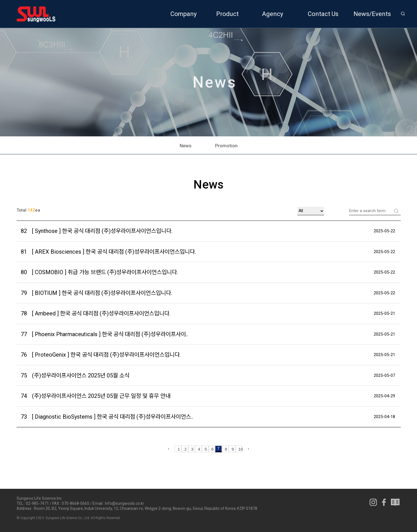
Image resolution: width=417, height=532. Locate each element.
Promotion (226, 146)
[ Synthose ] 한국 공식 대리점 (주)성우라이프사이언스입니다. (97, 231)
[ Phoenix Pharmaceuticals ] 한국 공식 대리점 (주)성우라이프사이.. (104, 334)
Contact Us (323, 14)
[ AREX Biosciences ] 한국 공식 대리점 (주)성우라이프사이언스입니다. (108, 252)
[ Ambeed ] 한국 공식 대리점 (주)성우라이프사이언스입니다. (96, 314)
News (186, 146)
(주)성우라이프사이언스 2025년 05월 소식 (75, 376)
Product (227, 14)
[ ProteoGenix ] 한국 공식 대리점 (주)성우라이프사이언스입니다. (101, 355)
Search (397, 211)
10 (240, 449)
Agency (273, 14)
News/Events (372, 14)
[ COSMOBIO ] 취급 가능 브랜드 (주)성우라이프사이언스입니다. (99, 272)
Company (184, 14)
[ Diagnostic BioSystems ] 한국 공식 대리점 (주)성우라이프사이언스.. (107, 417)
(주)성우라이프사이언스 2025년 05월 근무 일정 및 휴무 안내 (96, 396)
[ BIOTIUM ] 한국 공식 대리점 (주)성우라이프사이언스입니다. (96, 293)
